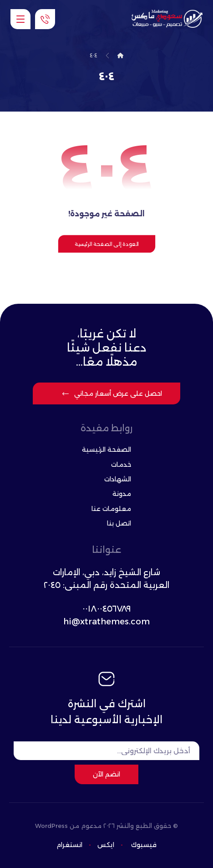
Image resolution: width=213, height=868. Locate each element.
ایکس (105, 845)
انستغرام (69, 845)
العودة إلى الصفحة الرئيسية (106, 244)
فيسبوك (144, 845)
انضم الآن (106, 774)
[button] (20, 19)
